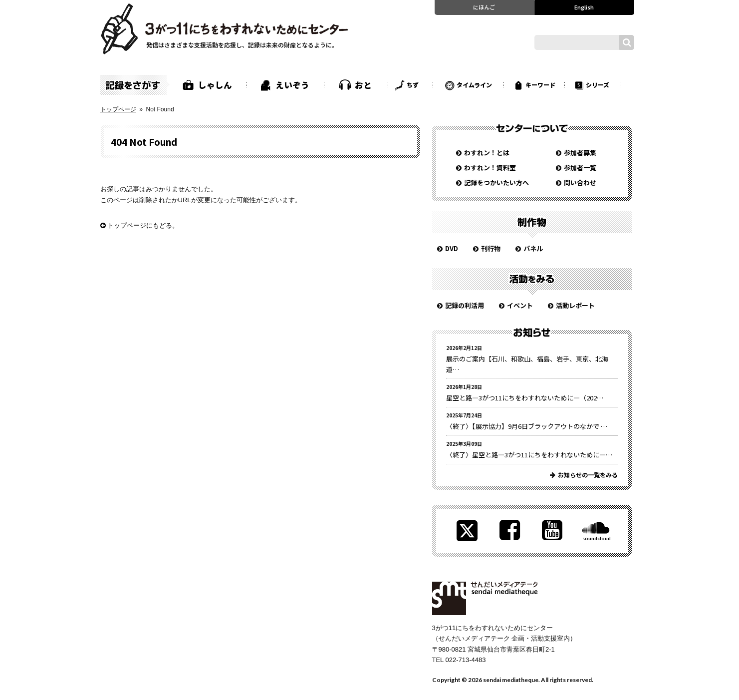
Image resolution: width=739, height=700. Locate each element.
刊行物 (491, 248)
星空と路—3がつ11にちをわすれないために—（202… (525, 398)
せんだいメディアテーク (485, 598)
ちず (413, 85)
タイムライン (474, 85)
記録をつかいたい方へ (496, 182)
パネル (533, 248)
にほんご (484, 7)
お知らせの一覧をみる (588, 475)
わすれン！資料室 (490, 168)
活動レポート (575, 305)
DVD (452, 248)
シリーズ (598, 85)
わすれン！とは (487, 153)
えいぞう (292, 85)
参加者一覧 (580, 168)
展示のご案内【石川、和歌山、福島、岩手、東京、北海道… (527, 364)
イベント (520, 305)
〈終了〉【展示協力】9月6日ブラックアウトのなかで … (527, 426)
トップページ (118, 109)
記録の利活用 (465, 305)
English (584, 7)
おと (363, 85)
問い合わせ (580, 182)
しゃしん (215, 85)
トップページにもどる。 (140, 225)
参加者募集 (580, 153)
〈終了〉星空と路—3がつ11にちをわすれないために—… (529, 455)
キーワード (540, 85)
